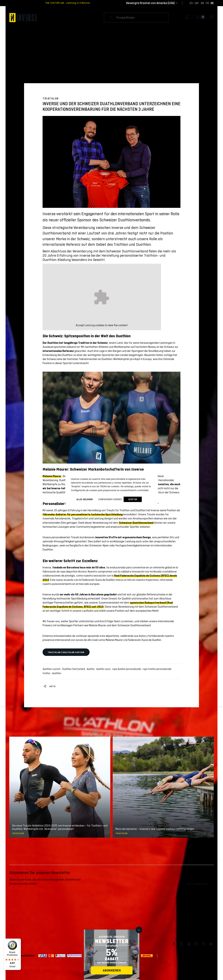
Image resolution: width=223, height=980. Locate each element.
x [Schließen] (139, 930)
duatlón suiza (104, 669)
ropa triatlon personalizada (158, 669)
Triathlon (51, 99)
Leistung (90, 325)
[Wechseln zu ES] (191, 3)
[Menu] (19, 941)
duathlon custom (52, 669)
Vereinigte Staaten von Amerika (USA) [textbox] (150, 3)
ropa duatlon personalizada (127, 669)
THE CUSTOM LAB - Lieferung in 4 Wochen (68, 3)
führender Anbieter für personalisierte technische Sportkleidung (83, 514)
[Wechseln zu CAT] (197, 3)
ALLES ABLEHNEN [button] (85, 499)
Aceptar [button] (133, 499)
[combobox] (150, 3)
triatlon (47, 673)
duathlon (57, 673)
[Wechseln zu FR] (207, 3)
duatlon (91, 669)
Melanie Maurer (52, 476)
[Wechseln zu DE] (212, 3)
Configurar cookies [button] (110, 499)
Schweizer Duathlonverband (136, 523)
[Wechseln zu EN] (202, 3)
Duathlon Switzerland (74, 669)
